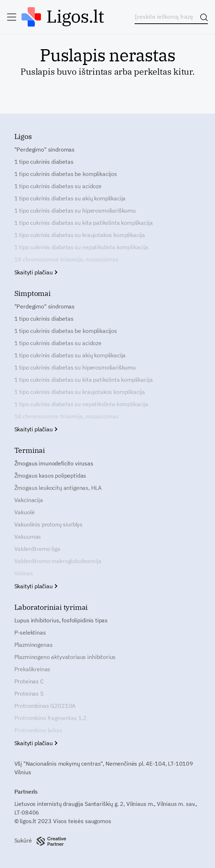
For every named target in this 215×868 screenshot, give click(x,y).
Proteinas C (29, 681)
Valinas (24, 573)
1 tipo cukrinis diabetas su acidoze (58, 186)
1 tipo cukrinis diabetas (44, 162)
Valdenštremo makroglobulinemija (58, 561)
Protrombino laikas (38, 730)
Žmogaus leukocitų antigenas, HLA (58, 488)
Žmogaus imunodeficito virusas (54, 463)
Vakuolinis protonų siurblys (49, 524)
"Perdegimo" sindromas (45, 149)
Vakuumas (28, 537)
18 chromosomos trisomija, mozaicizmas (66, 259)
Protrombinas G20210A (45, 706)
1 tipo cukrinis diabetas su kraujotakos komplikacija (80, 235)
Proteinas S (29, 693)
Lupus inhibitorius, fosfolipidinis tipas (61, 620)
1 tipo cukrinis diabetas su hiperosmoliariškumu (75, 210)
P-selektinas (30, 632)
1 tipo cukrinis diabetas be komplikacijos (66, 174)
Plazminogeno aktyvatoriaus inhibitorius (65, 657)
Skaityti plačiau (36, 272)
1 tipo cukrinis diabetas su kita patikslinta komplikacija (84, 223)
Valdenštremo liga (37, 549)
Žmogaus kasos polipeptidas (50, 475)
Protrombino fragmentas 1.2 (51, 718)
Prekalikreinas (32, 669)
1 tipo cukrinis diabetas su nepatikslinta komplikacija (81, 247)
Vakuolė (25, 512)
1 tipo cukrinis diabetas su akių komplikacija (70, 198)
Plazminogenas (34, 645)
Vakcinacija (29, 500)
